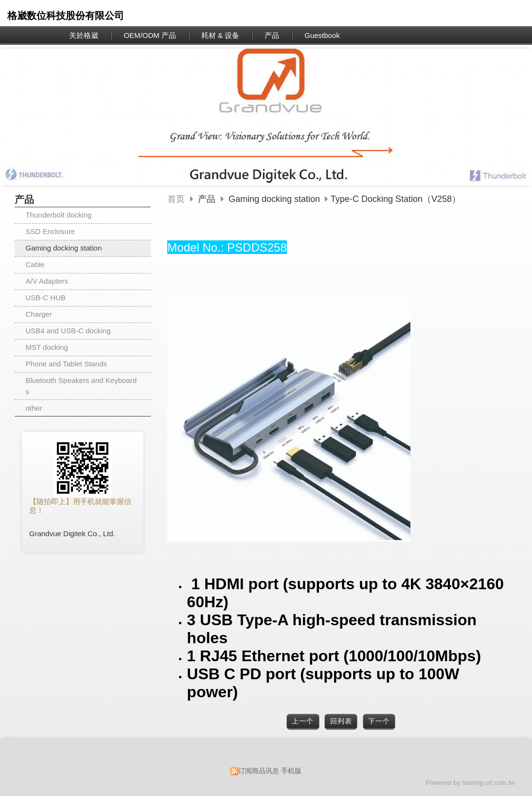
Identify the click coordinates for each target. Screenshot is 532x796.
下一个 (379, 721)
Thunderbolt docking (59, 215)
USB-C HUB (46, 298)
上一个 (303, 721)
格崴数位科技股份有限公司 (66, 16)
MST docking (47, 347)
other (34, 408)
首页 (176, 199)
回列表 (341, 721)
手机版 (291, 771)
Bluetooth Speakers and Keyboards (81, 386)
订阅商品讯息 (259, 771)
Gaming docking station (64, 248)
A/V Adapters (47, 281)
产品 (208, 199)
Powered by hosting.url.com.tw (470, 783)
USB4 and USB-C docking (68, 331)
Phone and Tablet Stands (66, 364)
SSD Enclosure (51, 231)
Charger (39, 314)
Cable (35, 264)
